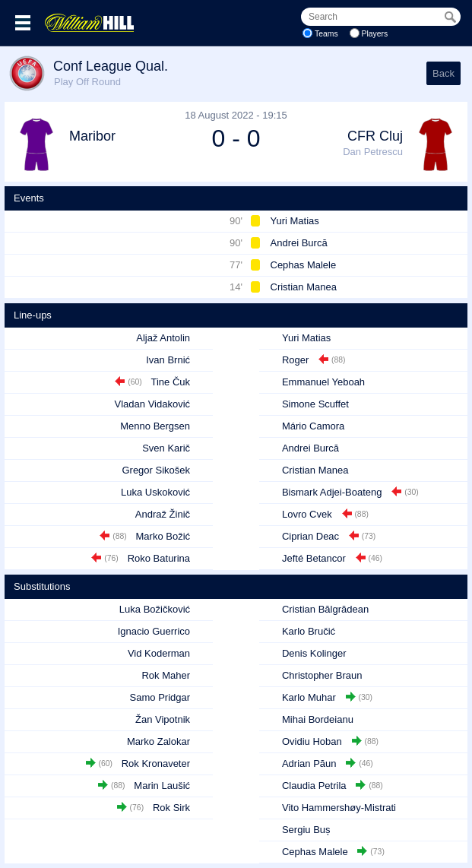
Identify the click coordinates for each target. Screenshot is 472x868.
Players (375, 34)
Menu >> (23, 23)
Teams (326, 34)
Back (443, 73)
